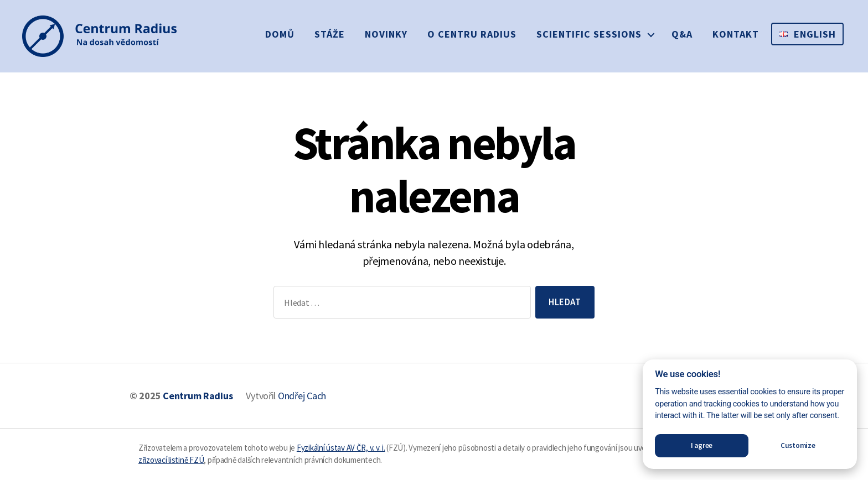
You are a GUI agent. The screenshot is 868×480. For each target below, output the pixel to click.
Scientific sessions (589, 34)
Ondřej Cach (302, 396)
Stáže (330, 34)
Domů (280, 34)
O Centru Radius (472, 34)
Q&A (682, 34)
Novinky (386, 34)
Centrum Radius (198, 396)
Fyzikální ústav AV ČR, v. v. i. (341, 448)
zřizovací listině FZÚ (171, 460)
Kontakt (736, 34)
